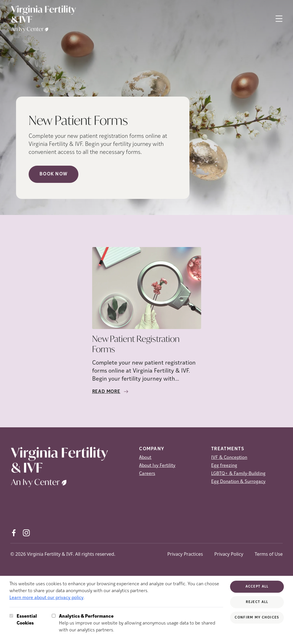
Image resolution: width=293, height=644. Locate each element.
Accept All (257, 587)
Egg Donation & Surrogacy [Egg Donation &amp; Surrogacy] (238, 482)
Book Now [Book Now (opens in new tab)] (54, 174)
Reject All (257, 602)
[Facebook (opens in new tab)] (14, 533)
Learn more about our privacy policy (46, 598)
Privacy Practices (185, 554)
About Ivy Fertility (157, 466)
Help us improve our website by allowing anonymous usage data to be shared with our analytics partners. (141, 623)
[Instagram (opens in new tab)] (26, 533)
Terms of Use (269, 554)
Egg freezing (224, 466)
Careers (147, 474)
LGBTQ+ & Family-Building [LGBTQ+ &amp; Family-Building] (238, 474)
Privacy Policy (229, 554)
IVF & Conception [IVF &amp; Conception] (229, 458)
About (145, 458)
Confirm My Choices (257, 618)
